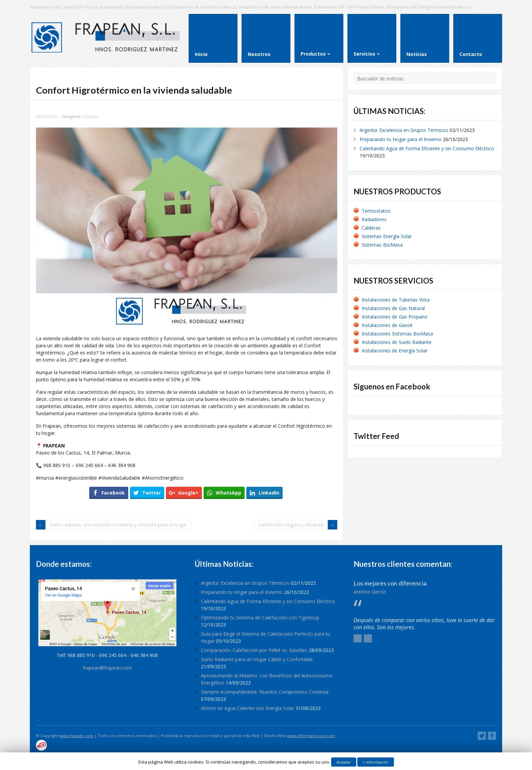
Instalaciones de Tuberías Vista (396, 300)
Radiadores (374, 219)
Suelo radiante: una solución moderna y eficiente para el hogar (118, 525)
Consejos (90, 116)
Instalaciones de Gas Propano (395, 317)
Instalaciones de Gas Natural (393, 308)
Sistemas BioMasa (382, 245)
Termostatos (376, 211)
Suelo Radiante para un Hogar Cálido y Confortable (257, 659)
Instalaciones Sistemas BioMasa (397, 334)
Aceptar (344, 762)
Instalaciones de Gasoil (387, 325)
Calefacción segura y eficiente (291, 525)
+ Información (376, 762)
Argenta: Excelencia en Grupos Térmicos (404, 130)
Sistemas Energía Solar (387, 236)
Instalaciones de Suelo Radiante (397, 342)
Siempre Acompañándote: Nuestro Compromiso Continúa (265, 692)
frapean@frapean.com (107, 668)
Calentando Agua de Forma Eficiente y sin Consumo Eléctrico (427, 148)
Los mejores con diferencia (390, 583)
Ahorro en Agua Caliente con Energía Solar (248, 708)
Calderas (371, 228)
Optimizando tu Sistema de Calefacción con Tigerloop (260, 618)
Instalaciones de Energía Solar (395, 351)
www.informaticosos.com (311, 736)
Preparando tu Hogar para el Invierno (401, 139)
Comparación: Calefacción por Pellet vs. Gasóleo (254, 650)
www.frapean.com (76, 736)
